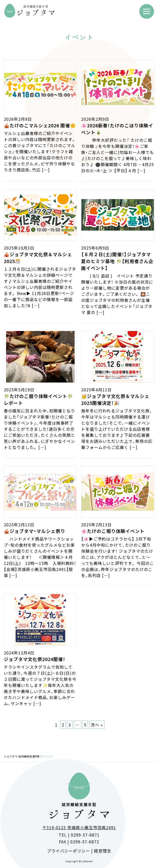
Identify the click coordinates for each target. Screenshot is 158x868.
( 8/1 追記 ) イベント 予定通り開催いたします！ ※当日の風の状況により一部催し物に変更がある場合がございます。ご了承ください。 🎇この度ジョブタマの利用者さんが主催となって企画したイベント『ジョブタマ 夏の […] (117, 294)
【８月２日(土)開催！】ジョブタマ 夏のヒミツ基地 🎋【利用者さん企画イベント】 (117, 261)
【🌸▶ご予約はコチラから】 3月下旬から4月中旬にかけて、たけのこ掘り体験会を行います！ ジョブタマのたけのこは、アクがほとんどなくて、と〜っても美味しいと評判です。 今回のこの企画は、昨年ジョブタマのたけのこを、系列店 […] (118, 557)
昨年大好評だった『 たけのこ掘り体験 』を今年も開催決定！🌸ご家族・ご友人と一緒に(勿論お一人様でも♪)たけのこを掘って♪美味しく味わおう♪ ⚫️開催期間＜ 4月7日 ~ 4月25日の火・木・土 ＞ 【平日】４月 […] (118, 155)
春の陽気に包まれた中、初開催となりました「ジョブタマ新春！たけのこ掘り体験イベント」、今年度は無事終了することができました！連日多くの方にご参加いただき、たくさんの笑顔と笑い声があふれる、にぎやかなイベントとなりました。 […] (39, 429)
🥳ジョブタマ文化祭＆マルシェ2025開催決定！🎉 (115, 399)
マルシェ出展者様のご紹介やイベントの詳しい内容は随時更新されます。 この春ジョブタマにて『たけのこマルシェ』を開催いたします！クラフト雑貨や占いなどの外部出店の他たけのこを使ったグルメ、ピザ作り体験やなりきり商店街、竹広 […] (40, 151)
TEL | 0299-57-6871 (79, 835)
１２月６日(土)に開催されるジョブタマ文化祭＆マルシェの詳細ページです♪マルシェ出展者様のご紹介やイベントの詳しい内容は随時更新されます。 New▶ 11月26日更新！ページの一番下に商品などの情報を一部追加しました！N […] (40, 287)
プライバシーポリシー (69, 851)
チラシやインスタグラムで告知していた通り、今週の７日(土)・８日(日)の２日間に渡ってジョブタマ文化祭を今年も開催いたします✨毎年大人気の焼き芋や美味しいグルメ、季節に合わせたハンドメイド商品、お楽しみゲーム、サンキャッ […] (40, 685)
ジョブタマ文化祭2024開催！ (35, 659)
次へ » (97, 725)
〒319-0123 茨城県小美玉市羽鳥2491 (79, 827)
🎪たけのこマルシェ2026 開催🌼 (40, 125)
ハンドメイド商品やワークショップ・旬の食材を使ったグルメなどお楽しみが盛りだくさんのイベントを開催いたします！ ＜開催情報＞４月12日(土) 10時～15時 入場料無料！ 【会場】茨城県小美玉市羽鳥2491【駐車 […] (40, 557)
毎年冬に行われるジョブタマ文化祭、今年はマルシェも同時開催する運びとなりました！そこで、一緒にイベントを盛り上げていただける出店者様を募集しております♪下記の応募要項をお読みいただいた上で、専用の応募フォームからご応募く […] (117, 429)
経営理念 (103, 851)
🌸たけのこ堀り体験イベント (113, 531)
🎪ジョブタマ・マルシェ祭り (35, 531)
